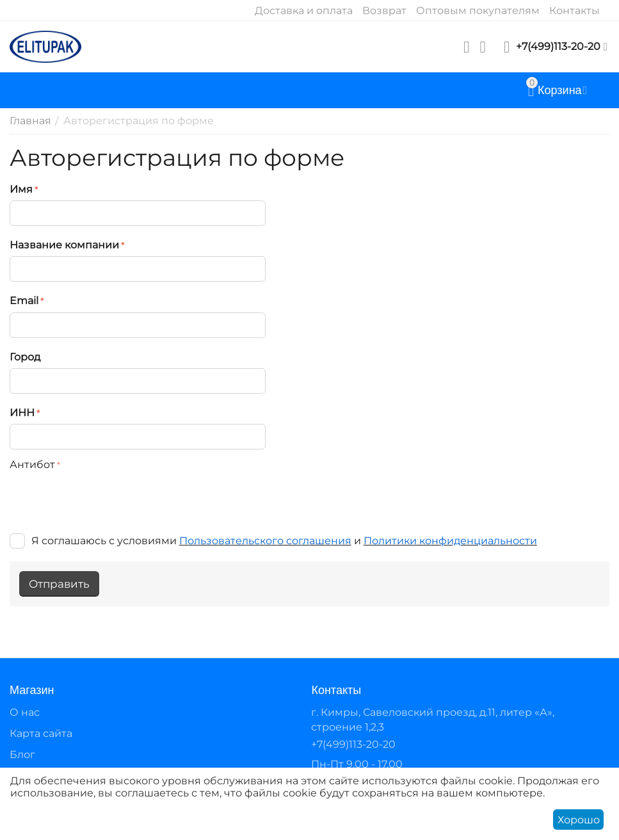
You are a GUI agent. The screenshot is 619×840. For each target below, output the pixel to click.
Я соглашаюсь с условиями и (273, 541)
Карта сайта (41, 733)
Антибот (32, 464)
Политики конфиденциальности (450, 541)
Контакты (575, 11)
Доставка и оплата (304, 11)
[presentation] (107, 500)
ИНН (22, 413)
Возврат (384, 11)
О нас (25, 712)
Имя (21, 189)
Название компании (64, 245)
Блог (22, 755)
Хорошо (579, 820)
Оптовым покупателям (478, 11)
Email (24, 301)
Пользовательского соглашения (265, 541)
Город (25, 357)
